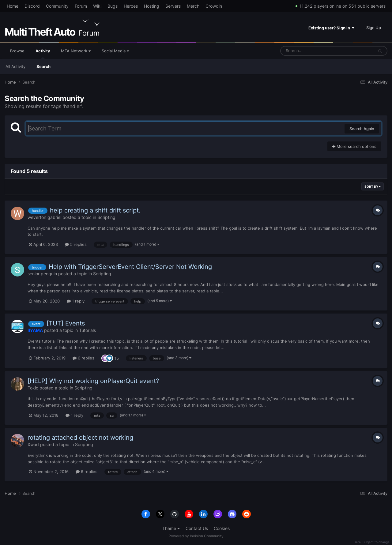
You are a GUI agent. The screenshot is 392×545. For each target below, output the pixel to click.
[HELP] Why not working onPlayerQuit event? (93, 381)
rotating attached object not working (80, 438)
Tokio (33, 388)
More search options (354, 146)
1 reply (76, 301)
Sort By (373, 186)
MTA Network (76, 51)
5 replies (76, 244)
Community (57, 6)
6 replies (83, 358)
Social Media (115, 51)
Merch (193, 6)
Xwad (33, 444)
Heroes (131, 6)
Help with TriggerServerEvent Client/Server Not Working (130, 267)
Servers (173, 6)
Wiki (97, 6)
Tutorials (87, 330)
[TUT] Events (66, 323)
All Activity (15, 66)
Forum (81, 6)
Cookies (222, 528)
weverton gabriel (44, 217)
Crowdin (214, 6)
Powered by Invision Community (196, 536)
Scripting (106, 217)
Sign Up (374, 28)
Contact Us (197, 528)
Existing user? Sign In (331, 28)
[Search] (311, 51)
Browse (17, 51)
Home (13, 6)
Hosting (152, 6)
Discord (32, 6)
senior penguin (42, 274)
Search (43, 66)
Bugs (113, 6)
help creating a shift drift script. (95, 210)
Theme (171, 528)
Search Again (362, 129)
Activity (43, 54)
